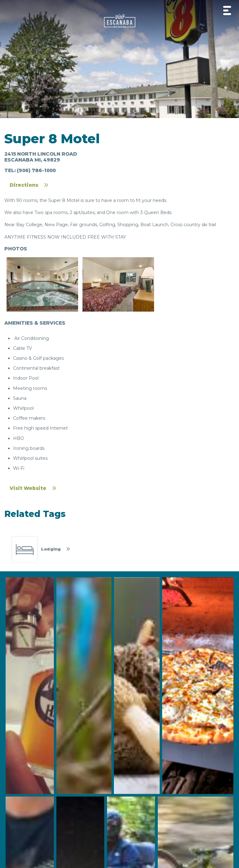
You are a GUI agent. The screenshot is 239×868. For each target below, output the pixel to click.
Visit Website (28, 488)
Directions (24, 185)
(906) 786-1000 (36, 170)
